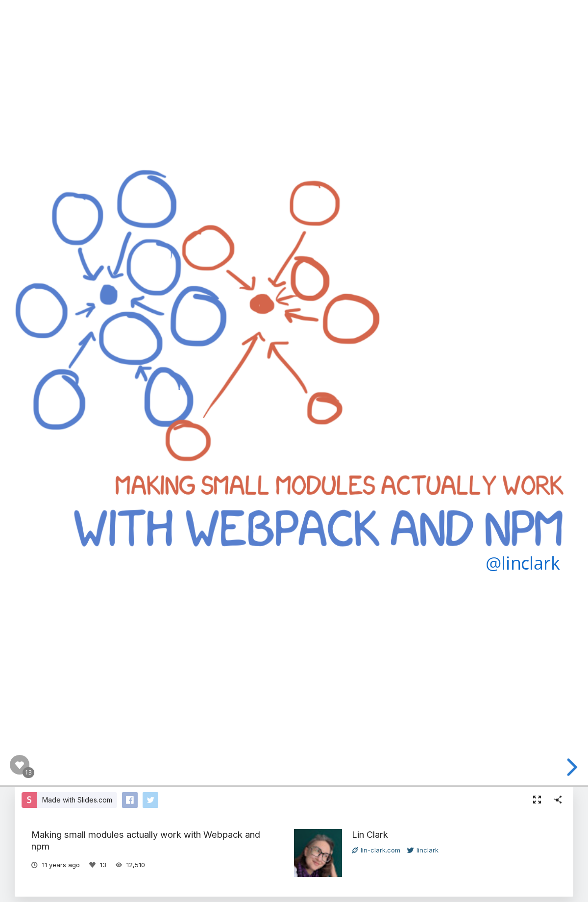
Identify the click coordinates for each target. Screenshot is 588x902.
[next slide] (574, 767)
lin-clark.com (376, 850)
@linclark (523, 563)
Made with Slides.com (77, 800)
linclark (423, 850)
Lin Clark (370, 834)
